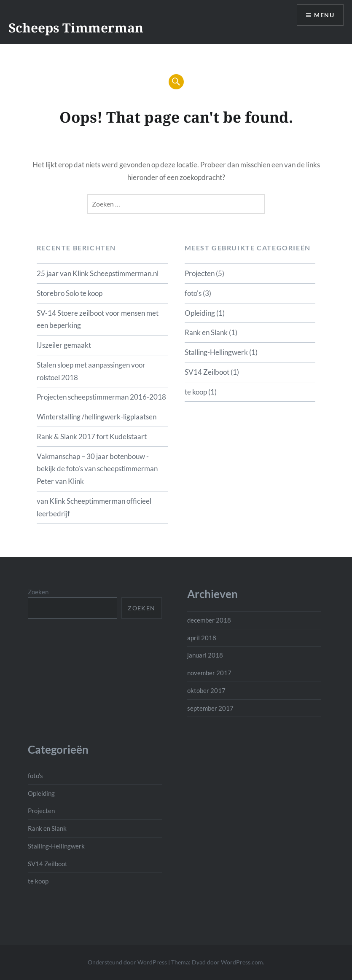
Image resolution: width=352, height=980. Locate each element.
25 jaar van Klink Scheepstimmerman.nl (98, 273)
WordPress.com (242, 962)
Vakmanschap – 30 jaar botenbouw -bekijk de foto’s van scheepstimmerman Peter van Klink (97, 469)
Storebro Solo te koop (70, 293)
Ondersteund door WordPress (127, 962)
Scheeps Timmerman (76, 28)
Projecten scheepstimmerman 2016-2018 (101, 397)
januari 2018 (205, 655)
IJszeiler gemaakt (64, 345)
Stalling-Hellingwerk (216, 352)
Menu (324, 15)
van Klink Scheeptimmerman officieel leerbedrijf (94, 507)
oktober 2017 (206, 690)
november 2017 (209, 673)
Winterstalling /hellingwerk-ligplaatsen (97, 417)
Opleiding (200, 313)
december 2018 (209, 620)
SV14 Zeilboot (207, 372)
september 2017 (210, 708)
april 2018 (202, 638)
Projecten (200, 273)
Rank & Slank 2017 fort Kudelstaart (92, 436)
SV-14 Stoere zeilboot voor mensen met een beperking (98, 319)
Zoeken (38, 592)
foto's (193, 293)
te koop (196, 392)
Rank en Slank (206, 332)
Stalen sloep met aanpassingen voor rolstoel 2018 (91, 371)
